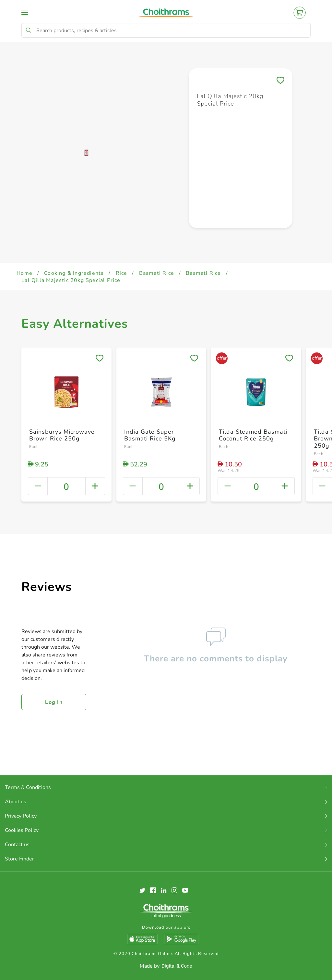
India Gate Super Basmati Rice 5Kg (150, 435)
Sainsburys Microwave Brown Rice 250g (62, 435)
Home (24, 273)
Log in (54, 702)
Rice (122, 273)
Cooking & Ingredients (74, 273)
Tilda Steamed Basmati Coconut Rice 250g (253, 435)
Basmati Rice (157, 273)
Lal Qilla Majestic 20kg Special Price (71, 280)
